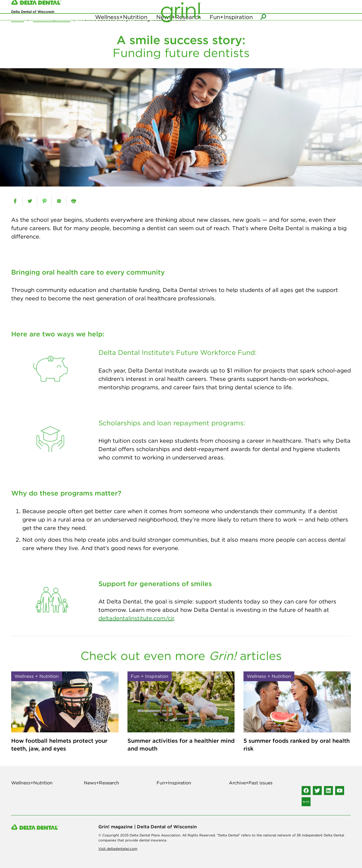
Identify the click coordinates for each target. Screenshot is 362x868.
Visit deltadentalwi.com (118, 849)
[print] (73, 201)
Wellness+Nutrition (121, 28)
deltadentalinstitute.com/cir (136, 618)
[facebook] (15, 201)
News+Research (178, 28)
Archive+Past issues (251, 783)
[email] (59, 201)
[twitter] (30, 201)
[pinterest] (44, 201)
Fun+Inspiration (231, 28)
